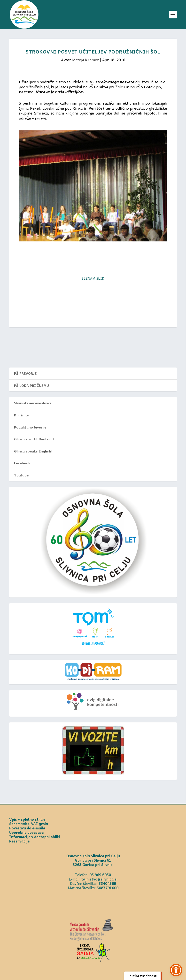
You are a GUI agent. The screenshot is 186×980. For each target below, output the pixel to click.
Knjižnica (22, 415)
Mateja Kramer (86, 60)
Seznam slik (93, 278)
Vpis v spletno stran (27, 819)
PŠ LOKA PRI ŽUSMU (31, 385)
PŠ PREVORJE (25, 373)
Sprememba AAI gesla (29, 824)
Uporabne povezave (26, 832)
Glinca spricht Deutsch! (34, 439)
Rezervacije (19, 841)
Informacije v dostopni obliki (35, 837)
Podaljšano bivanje (30, 427)
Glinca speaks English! (33, 451)
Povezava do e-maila (27, 828)
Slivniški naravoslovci (32, 403)
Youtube (21, 475)
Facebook (22, 463)
